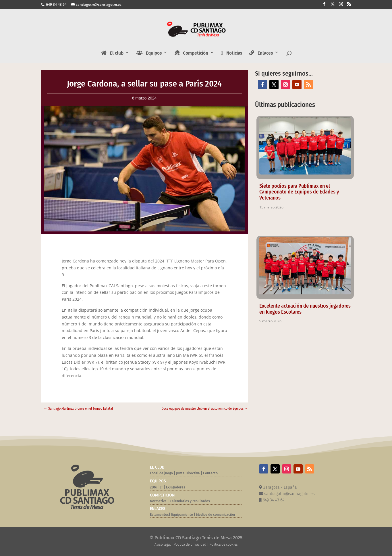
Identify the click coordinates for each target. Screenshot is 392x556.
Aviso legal (163, 545)
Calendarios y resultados (190, 501)
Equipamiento (182, 515)
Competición (191, 53)
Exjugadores (176, 487)
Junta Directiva (188, 473)
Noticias (232, 53)
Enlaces (261, 53)
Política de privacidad (190, 545)
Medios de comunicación (216, 515)
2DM (153, 487)
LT (161, 487)
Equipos (149, 53)
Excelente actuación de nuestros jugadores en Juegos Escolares (305, 309)
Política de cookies (224, 545)
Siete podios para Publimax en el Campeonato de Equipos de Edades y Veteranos (299, 192)
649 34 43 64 (56, 4)
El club (112, 53)
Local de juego (161, 473)
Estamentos (159, 515)
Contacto (210, 473)
